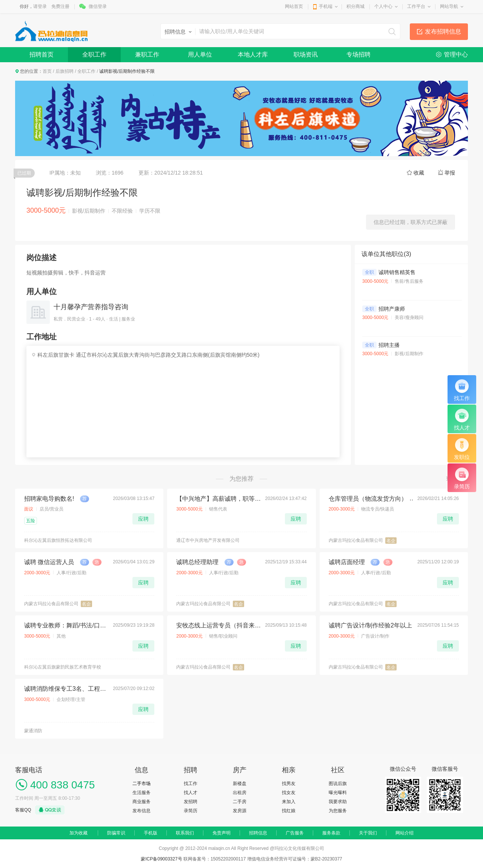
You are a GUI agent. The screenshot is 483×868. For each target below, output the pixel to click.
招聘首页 (42, 54)
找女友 (289, 793)
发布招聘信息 (443, 31)
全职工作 (94, 54)
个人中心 (383, 6)
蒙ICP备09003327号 (162, 859)
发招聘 (191, 802)
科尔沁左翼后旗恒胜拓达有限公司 (58, 540)
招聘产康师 (392, 309)
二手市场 (142, 784)
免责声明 (222, 833)
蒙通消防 (33, 731)
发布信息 (142, 811)
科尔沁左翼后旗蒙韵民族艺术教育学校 (63, 667)
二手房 (240, 802)
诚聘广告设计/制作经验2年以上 (370, 625)
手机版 (151, 833)
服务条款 (331, 833)
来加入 (289, 802)
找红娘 (289, 811)
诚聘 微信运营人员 (49, 562)
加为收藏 (78, 833)
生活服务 (142, 793)
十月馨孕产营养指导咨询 (91, 307)
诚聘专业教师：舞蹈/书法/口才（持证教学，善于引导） (66, 625)
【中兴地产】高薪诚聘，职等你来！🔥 (218, 499)
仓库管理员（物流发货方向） (368, 499)
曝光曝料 (338, 793)
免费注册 (60, 6)
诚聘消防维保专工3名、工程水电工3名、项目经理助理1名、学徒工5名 (66, 689)
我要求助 (338, 802)
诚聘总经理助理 (197, 562)
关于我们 (368, 833)
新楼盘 (240, 784)
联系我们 (185, 833)
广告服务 (295, 833)
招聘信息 (258, 833)
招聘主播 (389, 345)
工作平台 (416, 6)
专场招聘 (358, 54)
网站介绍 (405, 833)
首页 (47, 71)
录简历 (191, 811)
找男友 (289, 784)
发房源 (240, 811)
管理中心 (456, 54)
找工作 (191, 784)
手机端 (326, 6)
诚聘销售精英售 (397, 272)
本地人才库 (253, 54)
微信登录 (98, 6)
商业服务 (142, 802)
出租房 (240, 793)
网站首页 (294, 6)
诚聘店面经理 (347, 562)
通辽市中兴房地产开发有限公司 (208, 540)
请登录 (40, 6)
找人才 (191, 793)
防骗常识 (116, 833)
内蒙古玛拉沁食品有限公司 (356, 540)
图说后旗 (338, 784)
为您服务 (338, 811)
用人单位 (200, 54)
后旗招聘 (65, 71)
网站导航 (449, 6)
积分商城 (355, 6)
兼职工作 (147, 54)
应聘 (143, 519)
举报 (450, 173)
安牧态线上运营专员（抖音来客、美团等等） (218, 625)
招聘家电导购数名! (49, 499)
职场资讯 (306, 54)
